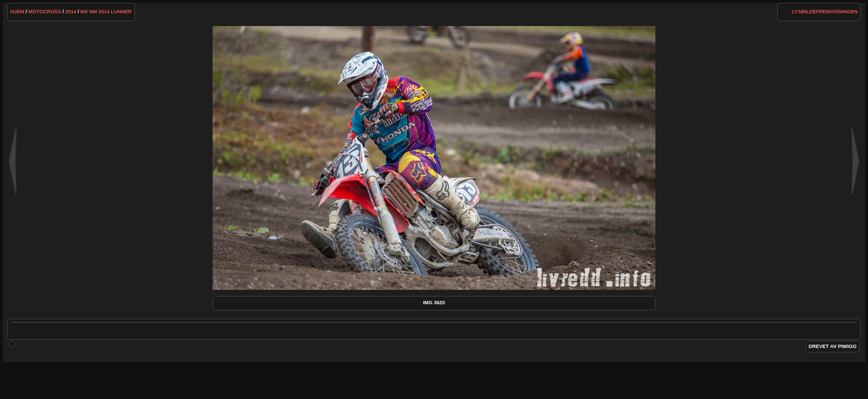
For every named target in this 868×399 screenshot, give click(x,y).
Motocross (45, 12)
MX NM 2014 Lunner (106, 12)
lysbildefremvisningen (825, 12)
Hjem (17, 12)
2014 (71, 12)
